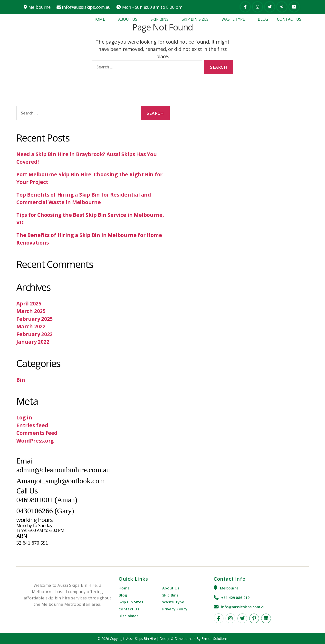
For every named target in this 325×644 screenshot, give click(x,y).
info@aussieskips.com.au (243, 607)
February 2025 (34, 319)
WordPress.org (35, 441)
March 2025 (31, 311)
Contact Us (289, 19)
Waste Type (233, 19)
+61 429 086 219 (235, 597)
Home (99, 19)
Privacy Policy (175, 609)
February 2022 (34, 334)
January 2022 (33, 342)
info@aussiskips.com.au (86, 7)
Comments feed (37, 433)
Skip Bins (160, 19)
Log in (24, 417)
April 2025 (29, 303)
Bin (21, 380)
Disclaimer (128, 616)
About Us (128, 19)
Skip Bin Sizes (195, 19)
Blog (263, 19)
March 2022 (31, 326)
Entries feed (32, 425)
